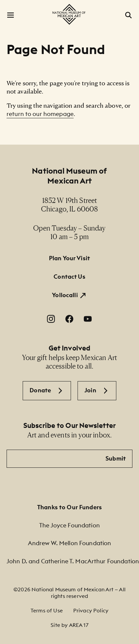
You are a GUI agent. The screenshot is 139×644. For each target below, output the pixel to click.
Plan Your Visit (69, 258)
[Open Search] (128, 15)
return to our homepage (40, 114)
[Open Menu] (11, 15)
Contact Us (69, 277)
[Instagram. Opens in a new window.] (51, 319)
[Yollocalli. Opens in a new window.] (69, 295)
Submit (116, 458)
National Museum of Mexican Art (69, 176)
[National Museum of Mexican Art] (69, 14)
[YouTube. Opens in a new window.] (88, 319)
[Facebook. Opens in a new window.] (69, 319)
